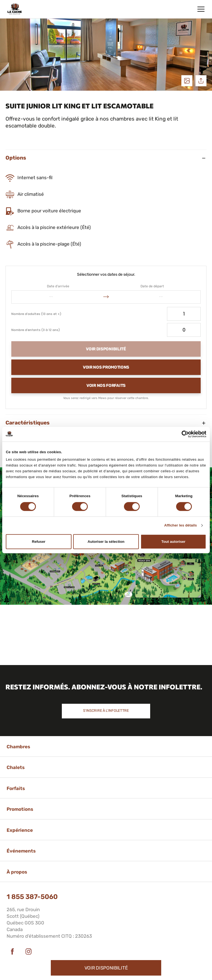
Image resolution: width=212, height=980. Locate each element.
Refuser (39, 542)
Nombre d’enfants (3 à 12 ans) (36, 330)
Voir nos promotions (106, 367)
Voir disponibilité (106, 968)
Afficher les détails (181, 525)
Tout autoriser (173, 542)
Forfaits (16, 788)
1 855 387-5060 (32, 897)
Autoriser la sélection (106, 542)
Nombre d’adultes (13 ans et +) (36, 314)
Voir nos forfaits (106, 385)
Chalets (16, 767)
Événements (21, 851)
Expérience (20, 830)
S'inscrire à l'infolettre (106, 711)
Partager (201, 81)
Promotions (20, 809)
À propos (17, 872)
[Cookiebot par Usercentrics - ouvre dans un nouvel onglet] (182, 434)
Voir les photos (187, 81)
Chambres (18, 747)
